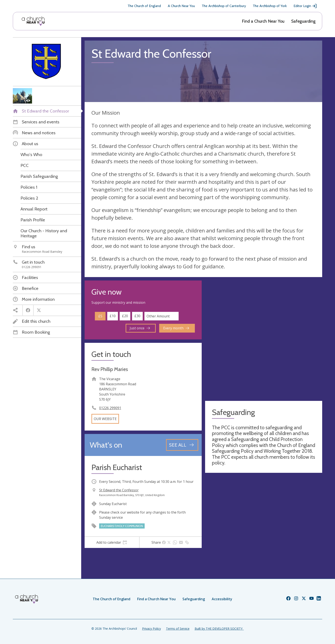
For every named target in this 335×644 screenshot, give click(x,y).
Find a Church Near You (263, 21)
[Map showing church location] (264, 339)
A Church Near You (181, 6)
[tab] (112, 542)
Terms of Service (178, 629)
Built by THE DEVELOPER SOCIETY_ (219, 629)
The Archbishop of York (270, 6)
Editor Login (305, 6)
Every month (176, 328)
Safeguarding (303, 21)
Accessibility (222, 599)
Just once (140, 328)
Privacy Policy (151, 629)
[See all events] (182, 445)
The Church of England (144, 6)
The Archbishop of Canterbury (224, 6)
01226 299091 (110, 408)
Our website (105, 419)
